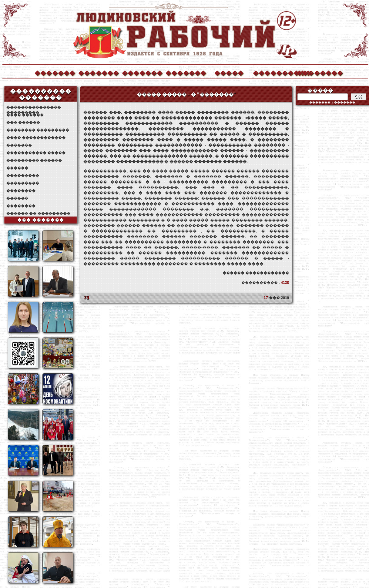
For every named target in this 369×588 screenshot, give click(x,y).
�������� (317, 72)
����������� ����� (36, 153)
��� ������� (41, 220)
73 (86, 298)
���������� (273, 72)
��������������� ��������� (34, 108)
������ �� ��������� (38, 213)
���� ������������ (36, 138)
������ (17, 168)
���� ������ (25, 115)
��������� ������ (34, 160)
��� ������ (23, 123)
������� (55, 72)
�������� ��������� (38, 130)
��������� (23, 176)
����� (229, 72)
